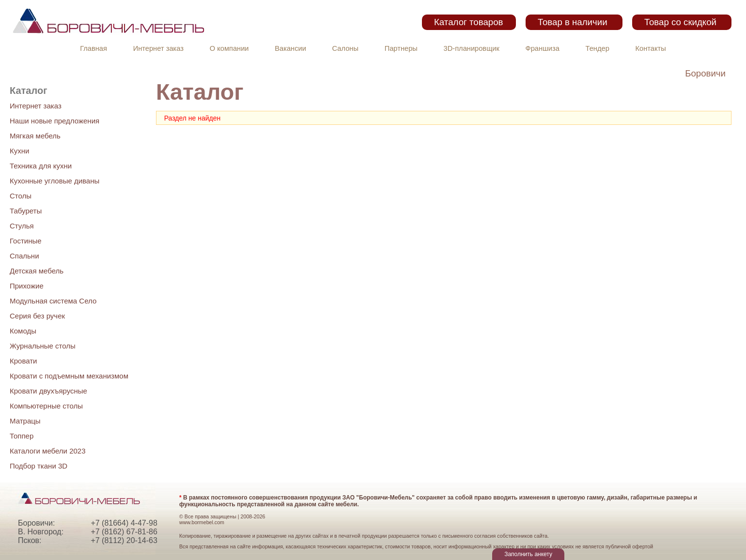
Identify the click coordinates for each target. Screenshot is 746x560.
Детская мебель (37, 271)
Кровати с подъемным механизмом (69, 376)
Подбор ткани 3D (39, 466)
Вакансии (290, 48)
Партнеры (401, 48)
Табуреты (26, 211)
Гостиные (26, 241)
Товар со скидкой (680, 22)
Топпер (22, 436)
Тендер (598, 48)
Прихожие (27, 286)
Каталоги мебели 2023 (48, 451)
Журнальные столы (43, 346)
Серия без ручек (37, 316)
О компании (229, 48)
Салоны (345, 48)
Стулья (22, 226)
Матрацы (25, 421)
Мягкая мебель (35, 136)
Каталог (28, 91)
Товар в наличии (573, 22)
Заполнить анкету (528, 554)
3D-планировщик (472, 48)
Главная (93, 48)
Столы (21, 196)
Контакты (651, 48)
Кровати (23, 361)
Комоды (23, 331)
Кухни (19, 151)
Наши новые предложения (54, 121)
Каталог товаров (468, 22)
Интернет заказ (158, 48)
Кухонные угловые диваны (54, 181)
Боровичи (705, 73)
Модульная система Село (53, 301)
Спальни (24, 256)
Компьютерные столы (46, 406)
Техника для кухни (41, 166)
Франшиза (543, 48)
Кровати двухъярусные (48, 391)
